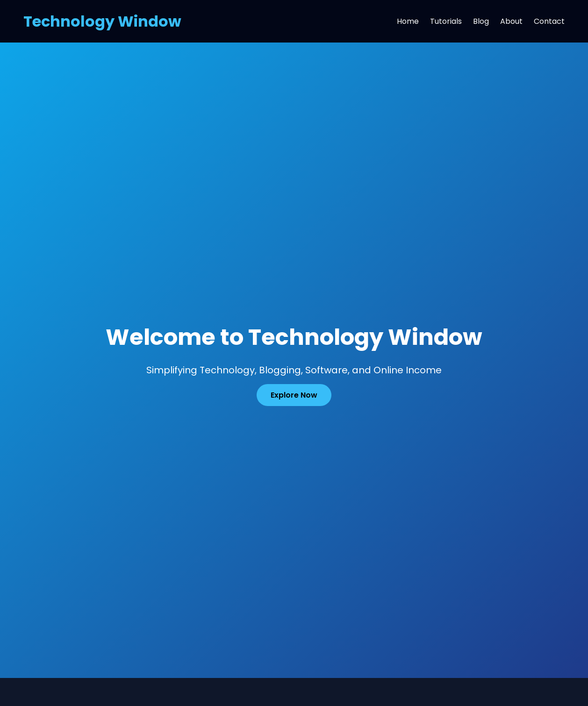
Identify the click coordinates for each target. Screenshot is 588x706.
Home (408, 21)
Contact (549, 21)
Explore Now (294, 395)
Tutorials (446, 21)
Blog (481, 21)
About (511, 21)
